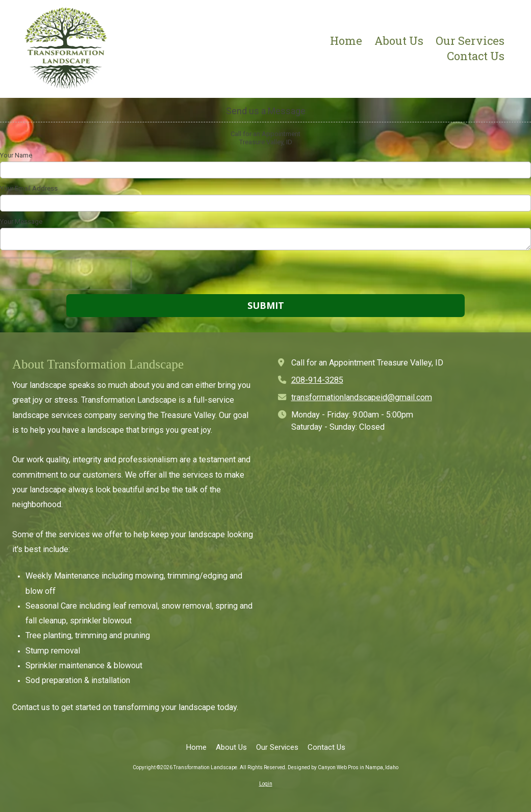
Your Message (21, 221)
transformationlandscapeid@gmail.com (362, 397)
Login (266, 784)
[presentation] (65, 274)
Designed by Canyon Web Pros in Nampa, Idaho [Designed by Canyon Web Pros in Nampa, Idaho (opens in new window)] (343, 767)
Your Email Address (29, 188)
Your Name (16, 155)
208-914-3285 (317, 380)
